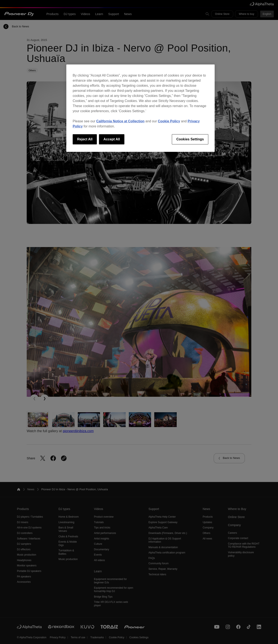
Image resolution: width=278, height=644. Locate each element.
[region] (140, 108)
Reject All (85, 139)
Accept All (112, 139)
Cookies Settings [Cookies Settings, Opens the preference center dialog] (190, 139)
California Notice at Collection (120, 121)
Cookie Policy (169, 121)
